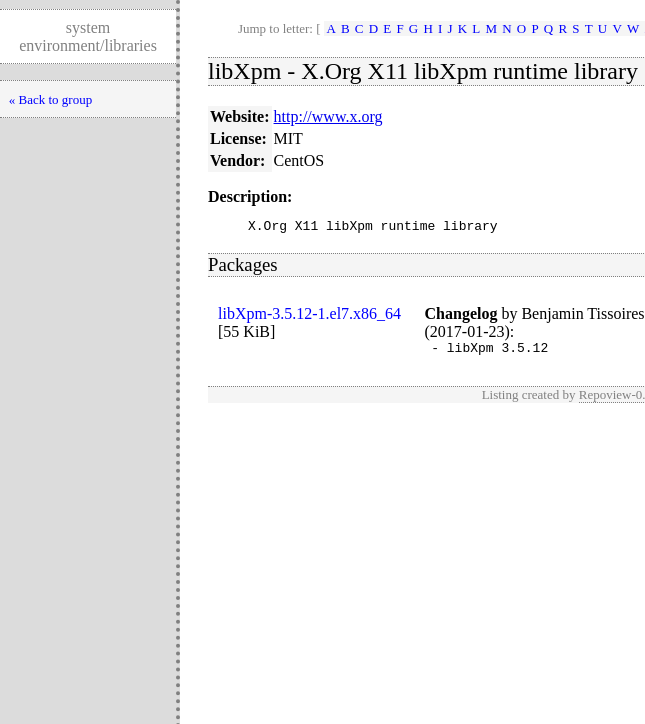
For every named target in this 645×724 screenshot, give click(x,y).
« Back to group (50, 99)
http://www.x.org (328, 116)
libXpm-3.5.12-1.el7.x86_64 (309, 316)
